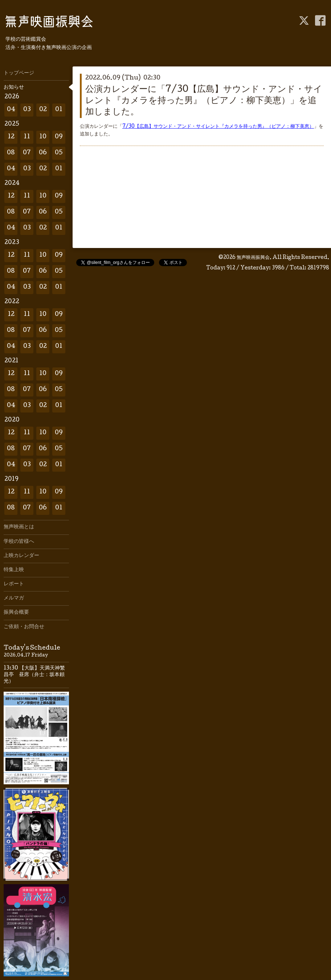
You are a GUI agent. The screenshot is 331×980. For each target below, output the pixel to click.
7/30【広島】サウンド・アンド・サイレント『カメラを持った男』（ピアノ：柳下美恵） (218, 127)
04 (11, 110)
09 (59, 137)
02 (43, 110)
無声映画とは (19, 527)
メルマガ (14, 598)
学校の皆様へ (19, 542)
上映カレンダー (21, 556)
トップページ (19, 73)
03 (27, 110)
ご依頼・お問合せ (24, 627)
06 (43, 153)
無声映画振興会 (253, 258)
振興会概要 (16, 613)
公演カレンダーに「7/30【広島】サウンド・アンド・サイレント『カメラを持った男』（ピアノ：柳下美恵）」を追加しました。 (204, 101)
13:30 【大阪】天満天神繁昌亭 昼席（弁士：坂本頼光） (34, 675)
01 (59, 110)
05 (59, 153)
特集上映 (14, 570)
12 (11, 137)
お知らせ (14, 88)
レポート (14, 584)
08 (11, 153)
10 (43, 137)
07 (27, 153)
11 (27, 137)
